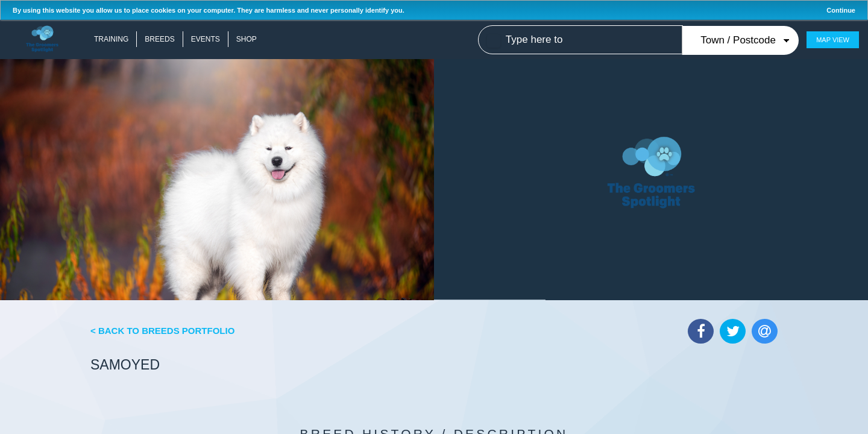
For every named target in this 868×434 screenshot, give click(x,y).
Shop (247, 39)
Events (206, 39)
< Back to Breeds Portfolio (162, 331)
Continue (841, 10)
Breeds (159, 39)
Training (111, 39)
